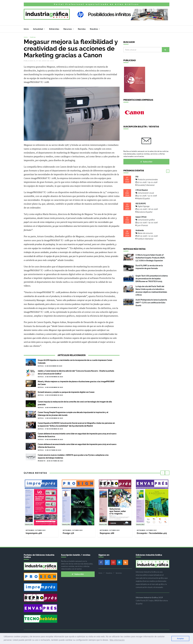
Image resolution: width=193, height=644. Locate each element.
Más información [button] (117, 640)
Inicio (26, 29)
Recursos (69, 29)
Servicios (119, 572)
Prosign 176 (68, 532)
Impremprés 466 (34, 532)
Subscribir (146, 161)
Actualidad (39, 29)
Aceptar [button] (180, 639)
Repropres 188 (107, 532)
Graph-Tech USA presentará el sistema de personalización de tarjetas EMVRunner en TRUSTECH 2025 (152, 278)
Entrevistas (54, 29)
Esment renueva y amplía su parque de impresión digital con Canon (66, 391)
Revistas (82, 29)
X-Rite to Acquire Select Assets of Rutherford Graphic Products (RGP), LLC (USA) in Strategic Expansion (150, 257)
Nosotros (95, 29)
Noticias (33, 36)
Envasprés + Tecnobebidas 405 (152, 532)
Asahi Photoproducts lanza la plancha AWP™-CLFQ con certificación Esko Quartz (151, 302)
